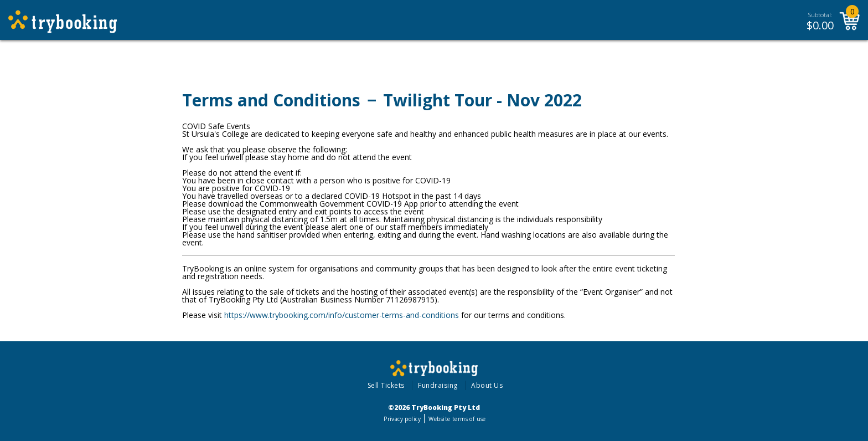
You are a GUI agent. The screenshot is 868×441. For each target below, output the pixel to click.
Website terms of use (457, 419)
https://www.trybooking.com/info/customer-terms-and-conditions (342, 315)
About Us (487, 385)
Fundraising (438, 385)
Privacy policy (402, 419)
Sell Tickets (386, 385)
